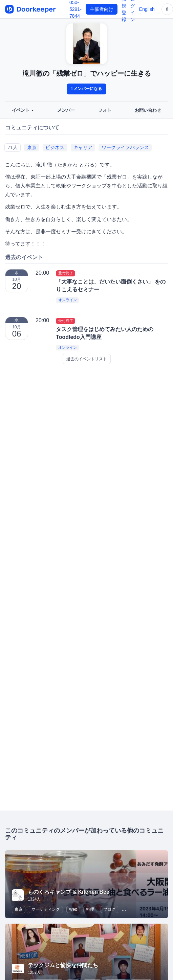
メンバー (66, 110)
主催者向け (102, 9)
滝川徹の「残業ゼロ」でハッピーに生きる (87, 73)
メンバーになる (87, 89)
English (147, 9)
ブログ (109, 909)
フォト (105, 110)
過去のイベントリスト (87, 359)
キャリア (83, 147)
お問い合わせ (148, 110)
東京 (32, 147)
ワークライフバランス (125, 147)
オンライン (68, 300)
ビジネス (55, 147)
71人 (13, 147)
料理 (90, 909)
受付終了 (66, 273)
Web (73, 909)
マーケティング (46, 909)
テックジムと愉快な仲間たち (63, 965)
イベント (23, 110)
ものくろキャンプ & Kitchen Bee (69, 892)
